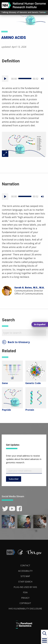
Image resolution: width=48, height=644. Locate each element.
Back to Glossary (19, 342)
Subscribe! (14, 479)
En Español (40, 324)
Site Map (25, 576)
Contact (25, 565)
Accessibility (25, 571)
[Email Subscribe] (24, 471)
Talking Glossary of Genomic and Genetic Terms (23, 12)
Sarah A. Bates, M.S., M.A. (29, 287)
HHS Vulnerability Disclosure (25, 609)
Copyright (25, 603)
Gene (5, 383)
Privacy (25, 598)
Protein (30, 410)
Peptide (6, 410)
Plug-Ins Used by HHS (25, 587)
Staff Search (25, 582)
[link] (5, 509)
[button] (44, 640)
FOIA (25, 592)
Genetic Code (33, 383)
